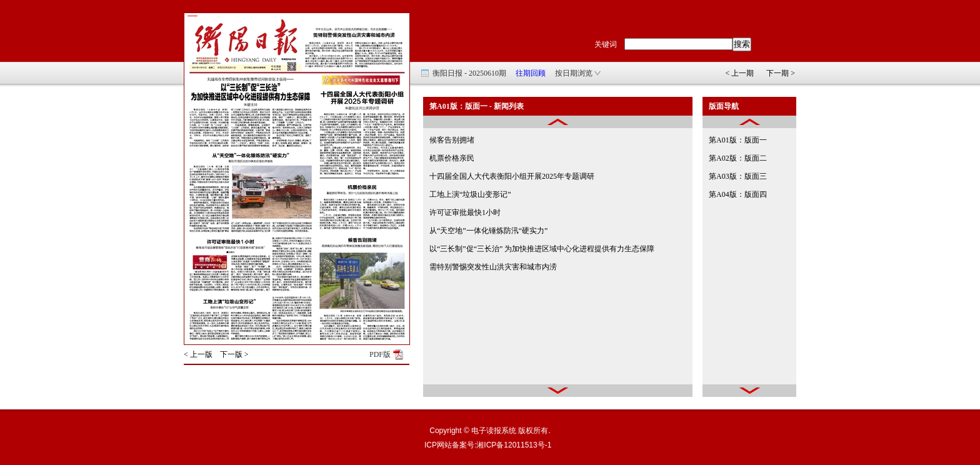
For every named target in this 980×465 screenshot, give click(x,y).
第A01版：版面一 (738, 140)
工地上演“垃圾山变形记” (470, 194)
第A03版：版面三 (738, 176)
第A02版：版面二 (738, 158)
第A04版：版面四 (738, 194)
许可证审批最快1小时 (465, 212)
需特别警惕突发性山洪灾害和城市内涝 (493, 267)
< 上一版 (198, 354)
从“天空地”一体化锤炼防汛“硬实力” (488, 231)
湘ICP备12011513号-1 (514, 445)
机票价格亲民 (452, 158)
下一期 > (781, 73)
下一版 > (234, 354)
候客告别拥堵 (452, 140)
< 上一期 (739, 73)
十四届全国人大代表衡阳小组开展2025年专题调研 (512, 176)
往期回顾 (531, 73)
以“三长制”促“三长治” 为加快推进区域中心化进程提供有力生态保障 (542, 249)
